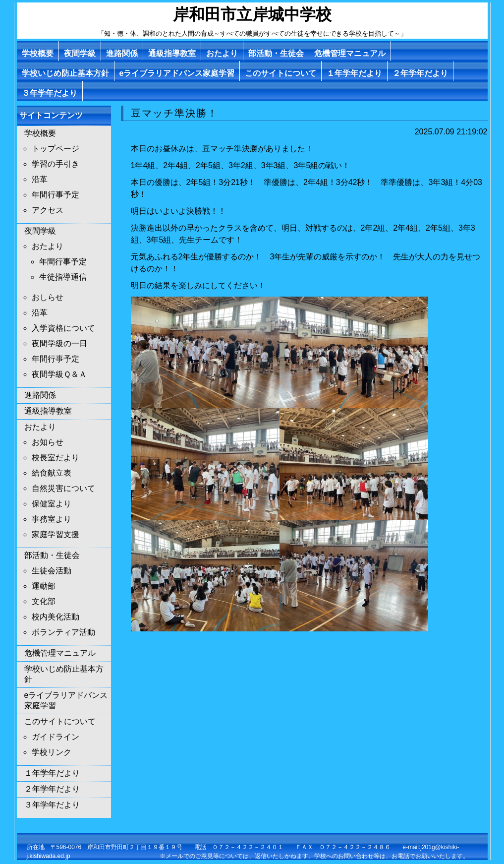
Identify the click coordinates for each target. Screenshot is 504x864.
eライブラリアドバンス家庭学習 (177, 73)
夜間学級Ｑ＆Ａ (59, 374)
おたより (222, 53)
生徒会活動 (52, 571)
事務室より (52, 519)
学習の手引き (56, 164)
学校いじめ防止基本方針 (65, 73)
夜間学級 (80, 53)
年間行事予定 (56, 195)
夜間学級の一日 (59, 343)
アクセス (48, 210)
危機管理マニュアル (350, 53)
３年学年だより (50, 93)
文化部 (44, 601)
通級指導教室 (172, 53)
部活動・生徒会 (276, 53)
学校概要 (38, 53)
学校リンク (52, 752)
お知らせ (48, 442)
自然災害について (63, 488)
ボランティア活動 (63, 632)
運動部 (44, 586)
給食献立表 (52, 473)
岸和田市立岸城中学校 (252, 14)
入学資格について (63, 328)
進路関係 (122, 53)
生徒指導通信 (63, 277)
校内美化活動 (56, 617)
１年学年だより (354, 73)
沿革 (40, 179)
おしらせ (48, 297)
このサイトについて (280, 73)
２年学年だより (420, 73)
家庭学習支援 (56, 534)
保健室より (52, 504)
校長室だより (56, 458)
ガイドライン (56, 737)
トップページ (56, 149)
